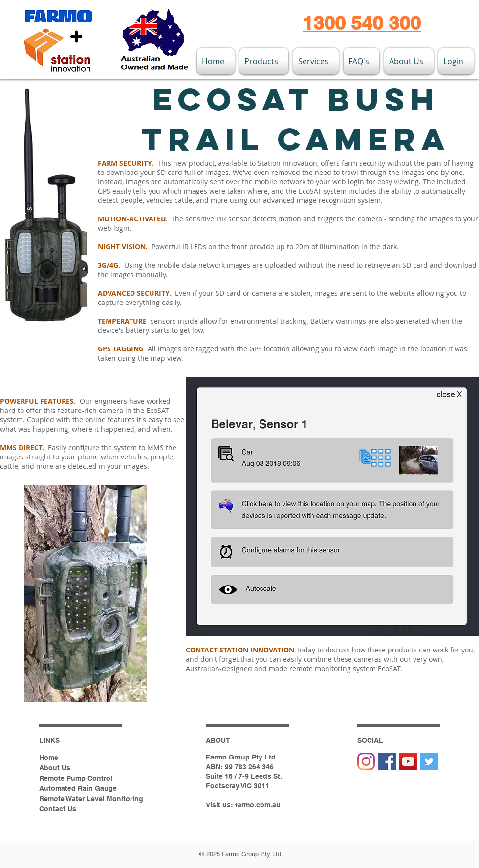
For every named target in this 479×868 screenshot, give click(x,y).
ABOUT (218, 740)
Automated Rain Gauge (78, 788)
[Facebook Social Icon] (387, 761)
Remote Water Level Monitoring (91, 799)
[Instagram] (366, 761)
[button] (264, 61)
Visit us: (220, 805)
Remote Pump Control (76, 778)
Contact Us (58, 809)
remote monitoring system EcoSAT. (347, 668)
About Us (55, 768)
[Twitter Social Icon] (429, 761)
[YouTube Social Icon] (408, 761)
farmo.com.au (258, 805)
